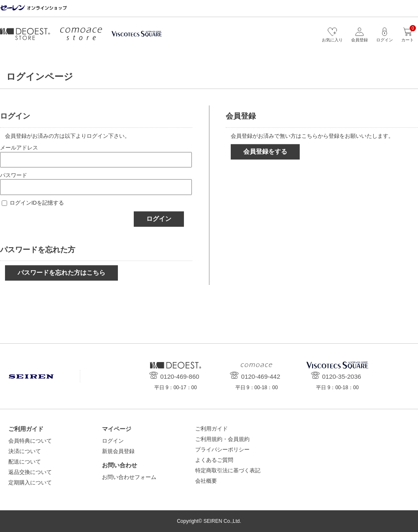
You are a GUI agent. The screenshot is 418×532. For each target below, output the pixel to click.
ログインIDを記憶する (37, 203)
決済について (25, 451)
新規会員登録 (118, 451)
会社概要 (206, 481)
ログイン (159, 219)
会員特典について (30, 441)
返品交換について (30, 472)
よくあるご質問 (214, 460)
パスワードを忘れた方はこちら (61, 272)
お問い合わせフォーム (129, 477)
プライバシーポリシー (222, 450)
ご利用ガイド (212, 429)
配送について (25, 462)
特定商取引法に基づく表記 (228, 470)
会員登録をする (265, 151)
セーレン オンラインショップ (33, 8)
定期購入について (30, 483)
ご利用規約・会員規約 (222, 439)
